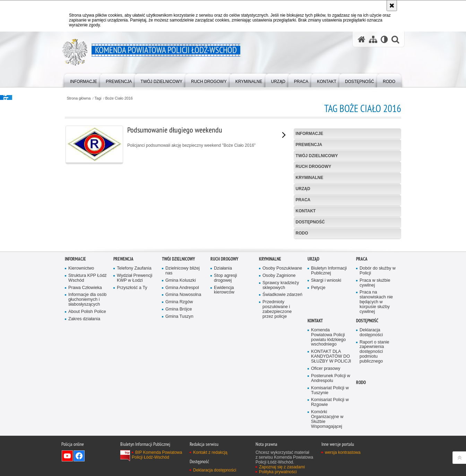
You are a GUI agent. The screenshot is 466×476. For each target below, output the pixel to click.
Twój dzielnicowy (317, 156)
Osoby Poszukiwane (282, 347)
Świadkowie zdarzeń (282, 373)
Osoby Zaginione (279, 354)
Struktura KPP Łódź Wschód (88, 356)
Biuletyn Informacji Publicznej (329, 349)
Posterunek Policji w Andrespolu (331, 457)
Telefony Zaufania (134, 347)
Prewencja (309, 145)
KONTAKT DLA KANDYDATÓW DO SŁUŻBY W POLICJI (331, 435)
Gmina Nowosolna (183, 373)
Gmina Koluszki (181, 359)
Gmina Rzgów (179, 380)
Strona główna (79, 98)
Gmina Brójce (179, 388)
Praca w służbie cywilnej (375, 361)
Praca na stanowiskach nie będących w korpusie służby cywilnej (376, 380)
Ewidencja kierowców (224, 368)
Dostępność (310, 222)
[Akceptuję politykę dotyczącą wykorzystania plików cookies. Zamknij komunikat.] (392, 6)
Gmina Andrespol (182, 366)
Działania (223, 347)
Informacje (309, 134)
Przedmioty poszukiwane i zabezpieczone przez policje (277, 388)
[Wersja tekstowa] (384, 39)
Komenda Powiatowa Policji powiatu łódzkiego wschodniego (328, 416)
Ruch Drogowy (314, 167)
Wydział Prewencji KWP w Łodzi (135, 356)
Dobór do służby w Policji (378, 349)
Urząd (303, 189)
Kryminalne (310, 178)
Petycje (318, 366)
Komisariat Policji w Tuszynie (330, 469)
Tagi (98, 98)
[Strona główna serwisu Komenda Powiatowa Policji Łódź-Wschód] (362, 39)
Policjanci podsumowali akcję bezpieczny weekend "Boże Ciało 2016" (167, 145)
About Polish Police (87, 390)
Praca (303, 200)
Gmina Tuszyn (179, 395)
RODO (302, 233)
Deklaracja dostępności (371, 411)
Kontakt (306, 211)
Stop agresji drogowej (226, 356)
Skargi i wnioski (326, 359)
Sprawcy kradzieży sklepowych (281, 363)
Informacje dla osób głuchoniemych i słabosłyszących (87, 378)
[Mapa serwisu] (373, 39)
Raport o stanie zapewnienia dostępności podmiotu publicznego (374, 430)
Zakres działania (84, 397)
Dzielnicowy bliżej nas (183, 349)
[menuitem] (84, 80)
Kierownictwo (81, 347)
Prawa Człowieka (85, 366)
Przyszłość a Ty (132, 366)
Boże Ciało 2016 (119, 98)
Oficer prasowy (326, 447)
